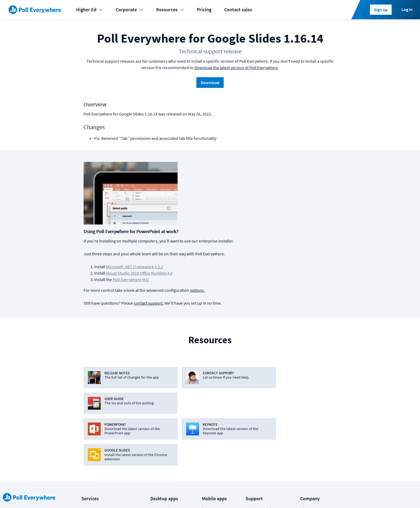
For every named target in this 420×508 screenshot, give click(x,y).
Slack (156, 434)
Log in (407, 9)
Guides (253, 445)
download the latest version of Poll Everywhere (236, 68)
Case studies (258, 434)
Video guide (257, 455)
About (306, 391)
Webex (157, 445)
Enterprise (92, 445)
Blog (305, 402)
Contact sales (238, 10)
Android (210, 402)
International (95, 434)
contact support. (235, 236)
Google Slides (164, 412)
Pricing (204, 10)
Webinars (255, 466)
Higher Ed (89, 10)
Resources (170, 10)
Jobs (305, 412)
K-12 (86, 412)
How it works (259, 412)
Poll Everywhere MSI (217, 213)
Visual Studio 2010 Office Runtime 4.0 (225, 206)
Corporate (130, 10)
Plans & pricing (261, 391)
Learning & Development (106, 402)
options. (283, 223)
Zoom (156, 455)
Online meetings (98, 455)
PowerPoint (162, 391)
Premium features (264, 402)
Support (254, 423)
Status (87, 495)
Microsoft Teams (167, 423)
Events (88, 391)
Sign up (381, 10)
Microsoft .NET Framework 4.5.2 (220, 200)
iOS (205, 391)
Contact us (325, 495)
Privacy (156, 495)
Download (210, 83)
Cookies (114, 495)
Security (308, 423)
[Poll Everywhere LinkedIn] (292, 495)
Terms (135, 495)
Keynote (159, 402)
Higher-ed (91, 423)
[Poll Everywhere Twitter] (303, 495)
